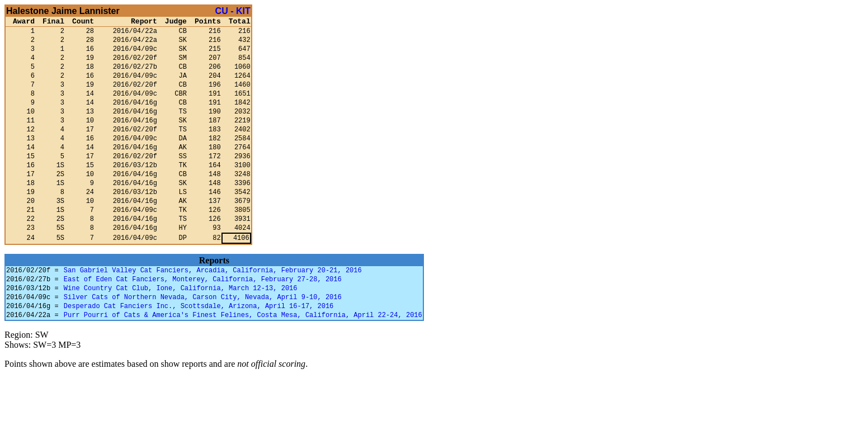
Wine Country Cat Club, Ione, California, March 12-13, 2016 (181, 335)
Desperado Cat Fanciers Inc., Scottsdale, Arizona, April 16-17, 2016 (199, 356)
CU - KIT (233, 11)
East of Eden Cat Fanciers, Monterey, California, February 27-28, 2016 (203, 324)
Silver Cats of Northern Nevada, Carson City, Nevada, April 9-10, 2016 (203, 345)
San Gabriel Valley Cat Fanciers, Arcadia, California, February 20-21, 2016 (213, 313)
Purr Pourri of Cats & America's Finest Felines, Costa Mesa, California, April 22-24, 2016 (243, 367)
